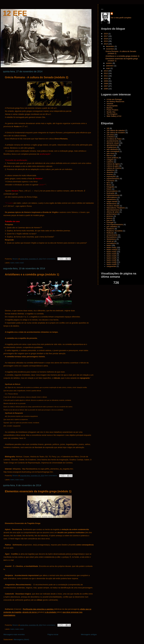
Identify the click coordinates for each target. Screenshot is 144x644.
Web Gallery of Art (114, 116)
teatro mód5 (111, 258)
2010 (106, 78)
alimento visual (113, 143)
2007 (106, 86)
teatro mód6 (111, 260)
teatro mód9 (111, 264)
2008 (106, 84)
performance (112, 214)
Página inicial (53, 634)
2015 (106, 41)
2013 (106, 71)
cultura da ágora (113, 164)
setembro (110, 66)
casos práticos (112, 158)
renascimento (112, 235)
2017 (106, 36)
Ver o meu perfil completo (121, 18)
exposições (111, 176)
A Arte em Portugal (114, 99)
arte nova (110, 153)
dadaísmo (111, 170)
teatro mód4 (111, 256)
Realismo (110, 229)
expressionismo (113, 179)
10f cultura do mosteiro (116, 133)
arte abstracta (112, 149)
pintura (109, 218)
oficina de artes (113, 212)
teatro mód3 (111, 254)
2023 (106, 34)
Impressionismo (113, 195)
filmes (109, 185)
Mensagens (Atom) (21, 639)
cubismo (110, 162)
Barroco (110, 156)
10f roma (110, 135)
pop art (109, 220)
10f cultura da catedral (116, 130)
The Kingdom (112, 114)
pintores (110, 216)
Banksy (110, 108)
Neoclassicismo (113, 210)
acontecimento (113, 141)
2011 (106, 76)
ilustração (110, 193)
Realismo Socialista (114, 231)
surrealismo (111, 243)
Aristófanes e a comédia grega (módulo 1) (32, 274)
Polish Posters (112, 110)
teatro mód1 (20, 480)
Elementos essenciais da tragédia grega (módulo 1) (38, 491)
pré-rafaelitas (112, 227)
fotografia (110, 187)
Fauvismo (110, 181)
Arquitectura (111, 147)
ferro (108, 183)
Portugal (110, 222)
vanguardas (111, 266)
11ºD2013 (111, 137)
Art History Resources (115, 101)
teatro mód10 (112, 250)
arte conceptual (113, 151)
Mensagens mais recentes (14, 634)
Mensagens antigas (89, 634)
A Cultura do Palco (114, 139)
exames (110, 174)
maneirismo (111, 199)
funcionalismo (112, 191)
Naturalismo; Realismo (116, 208)
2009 (106, 81)
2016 (106, 39)
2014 (106, 44)
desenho (110, 172)
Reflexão (110, 233)
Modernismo (112, 204)
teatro (13, 263)
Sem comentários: (50, 259)
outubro (109, 63)
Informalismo (112, 197)
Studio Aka (111, 112)
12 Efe (15, 13)
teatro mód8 (111, 262)
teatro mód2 (20, 263)
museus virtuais (113, 206)
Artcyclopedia (112, 106)
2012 (106, 73)
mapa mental (112, 202)
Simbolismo (111, 239)
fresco (109, 189)
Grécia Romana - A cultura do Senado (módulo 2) (37, 77)
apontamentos (112, 145)
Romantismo (112, 237)
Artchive (110, 104)
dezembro (110, 46)
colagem (110, 160)
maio (108, 68)
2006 (106, 89)
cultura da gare (113, 166)
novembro (110, 49)
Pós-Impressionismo (115, 224)
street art (110, 241)
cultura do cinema (114, 168)
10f (108, 128)
